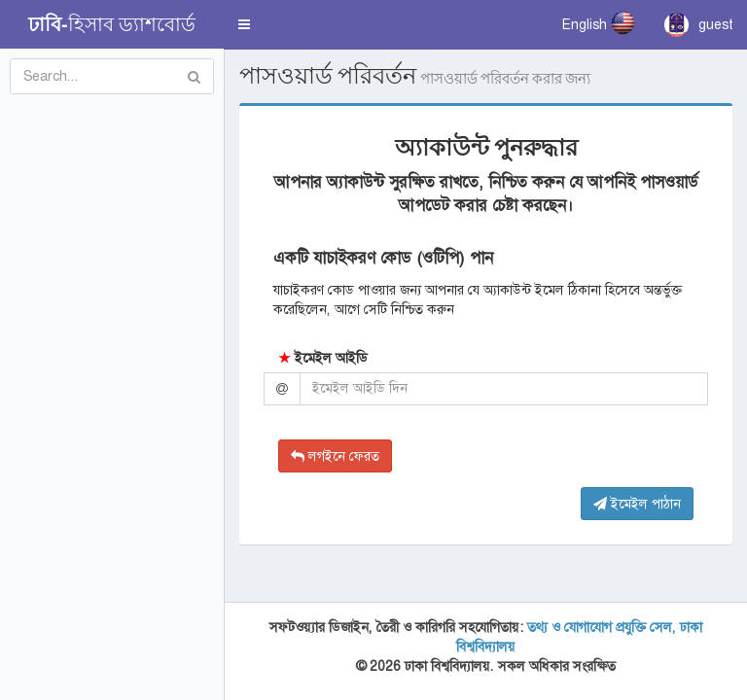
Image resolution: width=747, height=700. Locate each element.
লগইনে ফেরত (335, 456)
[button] (244, 24)
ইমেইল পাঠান (637, 504)
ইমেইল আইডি (323, 358)
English (599, 23)
